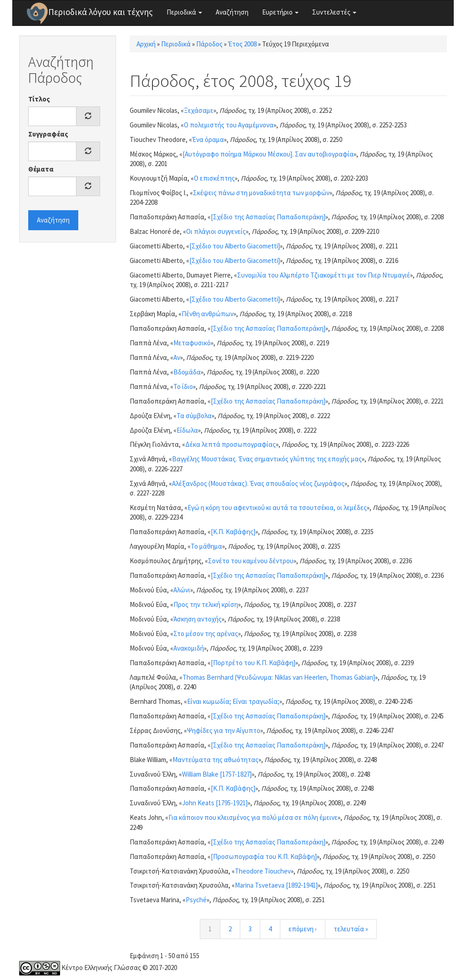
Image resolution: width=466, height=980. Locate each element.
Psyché (196, 900)
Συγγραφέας (48, 134)
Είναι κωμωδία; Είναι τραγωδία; (233, 701)
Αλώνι (182, 590)
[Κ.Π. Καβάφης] (233, 532)
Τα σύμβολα (194, 416)
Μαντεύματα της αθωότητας (215, 760)
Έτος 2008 (242, 44)
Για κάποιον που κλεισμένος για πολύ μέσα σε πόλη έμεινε (253, 817)
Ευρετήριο (280, 12)
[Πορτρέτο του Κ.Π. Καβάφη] (253, 663)
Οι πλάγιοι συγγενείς (216, 231)
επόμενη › (303, 929)
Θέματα (41, 169)
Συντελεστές (334, 12)
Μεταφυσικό (192, 343)
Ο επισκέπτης (214, 178)
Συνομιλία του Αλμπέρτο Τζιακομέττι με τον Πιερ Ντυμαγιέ (324, 275)
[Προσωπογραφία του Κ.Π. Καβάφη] (264, 856)
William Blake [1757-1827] (217, 774)
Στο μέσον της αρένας (206, 634)
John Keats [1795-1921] (215, 803)
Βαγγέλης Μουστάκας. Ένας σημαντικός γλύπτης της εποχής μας (267, 459)
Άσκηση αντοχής (198, 619)
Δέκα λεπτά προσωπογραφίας (230, 444)
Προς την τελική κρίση (206, 604)
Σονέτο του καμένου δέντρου (251, 561)
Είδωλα (187, 430)
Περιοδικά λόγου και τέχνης (101, 12)
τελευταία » (351, 929)
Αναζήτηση (232, 12)
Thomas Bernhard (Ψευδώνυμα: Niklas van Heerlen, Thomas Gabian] (279, 677)
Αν (177, 357)
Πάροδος (209, 44)
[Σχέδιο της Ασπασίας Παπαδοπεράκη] (268, 217)
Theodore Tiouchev (263, 871)
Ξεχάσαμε (199, 110)
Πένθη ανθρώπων (208, 314)
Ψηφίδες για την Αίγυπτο (224, 730)
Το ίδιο (183, 386)
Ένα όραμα (208, 139)
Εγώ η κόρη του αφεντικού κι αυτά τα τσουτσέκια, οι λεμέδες (277, 508)
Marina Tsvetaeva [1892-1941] (276, 885)
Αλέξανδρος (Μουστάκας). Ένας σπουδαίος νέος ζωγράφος (258, 483)
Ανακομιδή (189, 648)
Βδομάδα (187, 372)
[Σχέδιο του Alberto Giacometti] (235, 246)
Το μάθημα (206, 546)
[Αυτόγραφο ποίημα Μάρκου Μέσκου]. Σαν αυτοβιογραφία (268, 154)
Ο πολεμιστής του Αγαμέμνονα (229, 125)
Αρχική (146, 44)
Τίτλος (39, 99)
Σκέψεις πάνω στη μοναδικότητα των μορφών (261, 193)
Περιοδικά (184, 12)
